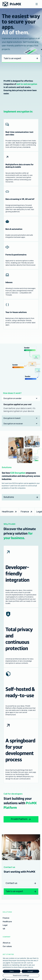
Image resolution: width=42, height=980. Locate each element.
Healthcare (9, 512)
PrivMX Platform (21, 819)
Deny (12, 971)
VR (4, 929)
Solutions (21, 498)
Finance (27, 512)
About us (6, 943)
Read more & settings (21, 975)
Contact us (21, 883)
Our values (7, 946)
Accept (30, 971)
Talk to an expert (21, 58)
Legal (5, 925)
